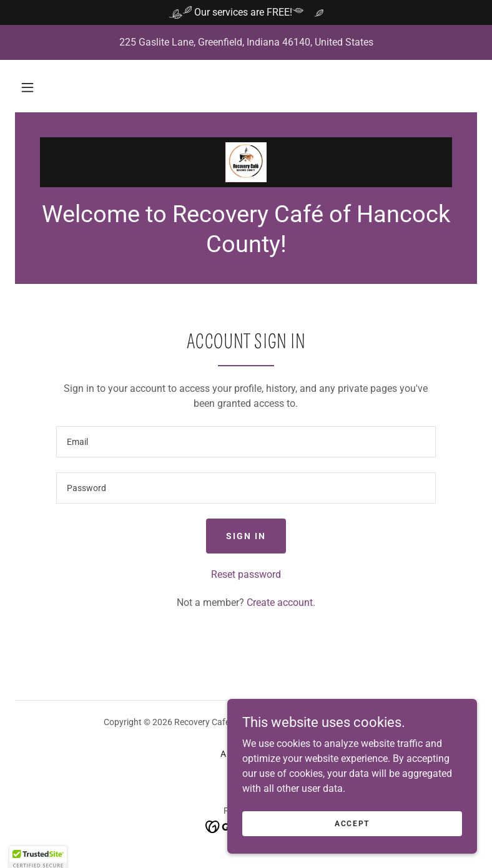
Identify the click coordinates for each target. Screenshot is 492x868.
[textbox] (246, 442)
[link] (246, 162)
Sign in (246, 536)
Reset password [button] (246, 574)
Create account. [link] (281, 602)
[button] (27, 87)
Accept (352, 823)
